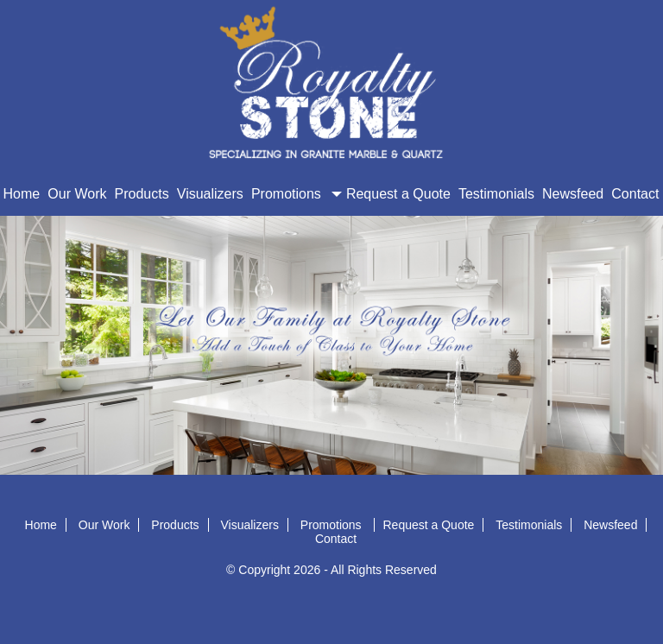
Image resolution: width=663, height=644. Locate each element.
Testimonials (496, 194)
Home (22, 194)
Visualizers (210, 194)
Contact (635, 194)
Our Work (77, 194)
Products (142, 194)
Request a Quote (398, 194)
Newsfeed (573, 194)
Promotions (295, 194)
